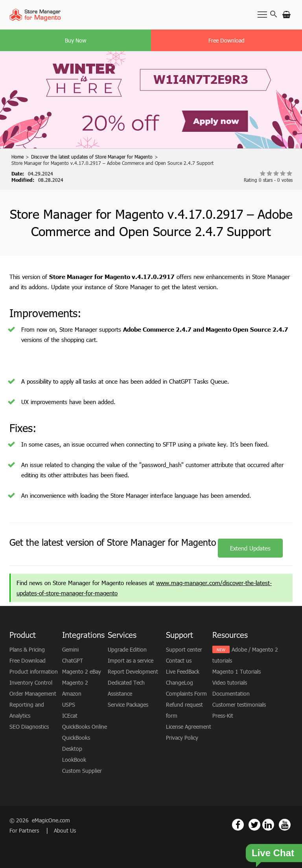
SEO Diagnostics (29, 727)
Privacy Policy (182, 738)
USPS (69, 705)
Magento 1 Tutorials (237, 671)
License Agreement (189, 727)
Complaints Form (186, 693)
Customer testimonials (239, 705)
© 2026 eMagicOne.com (40, 820)
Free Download (226, 40)
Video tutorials (230, 682)
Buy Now (75, 40)
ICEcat (70, 716)
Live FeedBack (183, 671)
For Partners (25, 830)
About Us (65, 830)
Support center (184, 649)
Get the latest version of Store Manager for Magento (113, 542)
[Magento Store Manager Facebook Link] (238, 825)
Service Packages (128, 705)
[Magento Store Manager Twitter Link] (254, 825)
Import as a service (131, 660)
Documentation (231, 693)
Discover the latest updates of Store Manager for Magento (92, 157)
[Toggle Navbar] (262, 14)
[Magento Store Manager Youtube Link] (285, 825)
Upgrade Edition (127, 649)
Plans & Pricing (27, 649)
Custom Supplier (82, 771)
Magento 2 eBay (82, 671)
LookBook (74, 760)
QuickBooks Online (85, 727)
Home (17, 157)
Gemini (70, 649)
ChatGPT (73, 660)
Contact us (179, 660)
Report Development (133, 671)
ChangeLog (180, 682)
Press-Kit (223, 716)
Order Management (33, 693)
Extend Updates (250, 548)
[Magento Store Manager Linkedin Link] (268, 825)
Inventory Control (31, 682)
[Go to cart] (286, 14)
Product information (34, 671)
